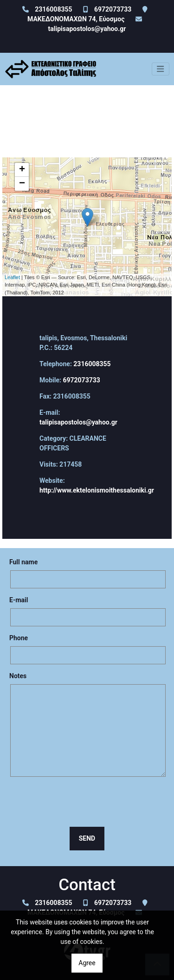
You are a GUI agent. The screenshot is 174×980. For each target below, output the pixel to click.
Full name (23, 562)
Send (87, 838)
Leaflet (12, 277)
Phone (19, 638)
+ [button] (22, 170)
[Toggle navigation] (161, 69)
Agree (87, 963)
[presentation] (87, 802)
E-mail (19, 600)
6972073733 (113, 9)
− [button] (22, 184)
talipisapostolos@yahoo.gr (87, 29)
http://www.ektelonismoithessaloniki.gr (97, 490)
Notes (18, 676)
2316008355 (53, 9)
